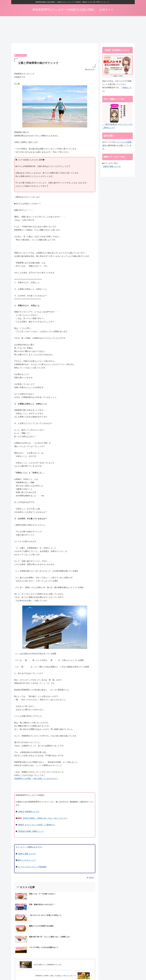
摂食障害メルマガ (57, 972)
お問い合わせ (128, 972)
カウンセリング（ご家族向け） (74, 972)
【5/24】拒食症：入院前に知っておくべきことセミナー (45, 819)
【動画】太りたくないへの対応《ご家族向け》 (36, 826)
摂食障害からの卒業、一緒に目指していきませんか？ (36, 779)
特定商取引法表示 (100, 972)
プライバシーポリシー (115, 972)
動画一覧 (89, 972)
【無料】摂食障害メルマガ (28, 812)
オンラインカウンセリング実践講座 (32, 868)
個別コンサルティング (26, 861)
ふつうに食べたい (20, 56)
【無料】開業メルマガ (26, 854)
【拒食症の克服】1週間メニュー (31, 832)
